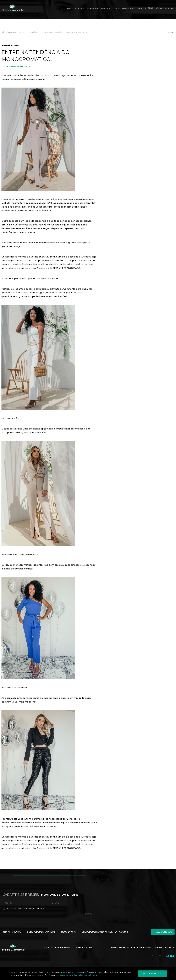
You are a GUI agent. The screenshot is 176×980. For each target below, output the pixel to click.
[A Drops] (79, 8)
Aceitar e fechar (153, 974)
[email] (71, 903)
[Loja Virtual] (92, 8)
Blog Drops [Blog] (68, 932)
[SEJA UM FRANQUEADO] (124, 8)
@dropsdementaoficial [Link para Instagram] (41, 932)
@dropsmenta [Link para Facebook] (12, 932)
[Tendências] (34, 32)
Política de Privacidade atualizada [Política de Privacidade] (78, 975)
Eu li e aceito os (25, 909)
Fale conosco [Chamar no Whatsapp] (163, 932)
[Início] (70, 8)
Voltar (171, 32)
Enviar (89, 914)
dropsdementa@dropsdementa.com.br (105, 932)
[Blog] (151, 8)
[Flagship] (106, 8)
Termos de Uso (83, 948)
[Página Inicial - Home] (13, 8)
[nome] (25, 903)
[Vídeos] (159, 8)
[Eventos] (141, 8)
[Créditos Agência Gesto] (170, 956)
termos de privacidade (33, 909)
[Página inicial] (9, 32)
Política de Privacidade (57, 948)
